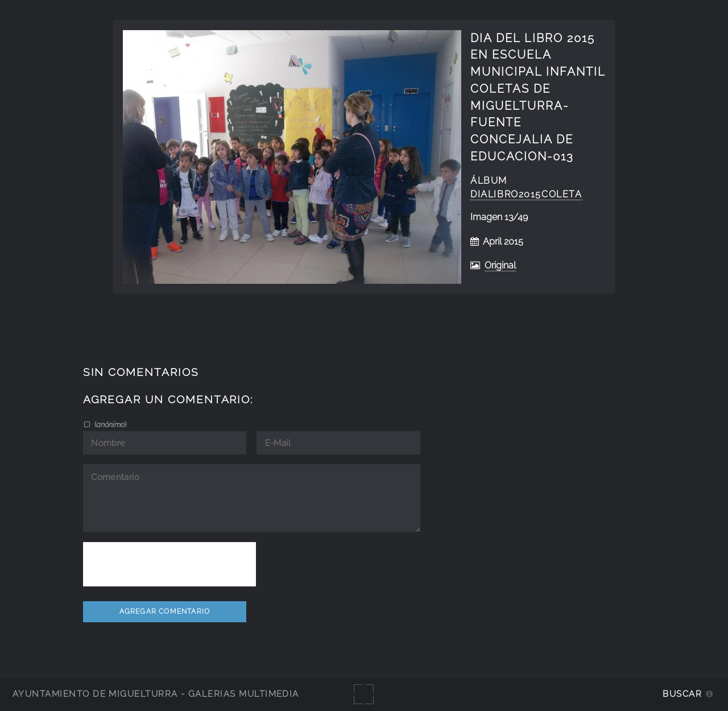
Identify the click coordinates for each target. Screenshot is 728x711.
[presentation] (169, 564)
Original (500, 265)
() (109, 424)
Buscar (682, 694)
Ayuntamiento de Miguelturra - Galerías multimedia (156, 694)
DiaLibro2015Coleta (526, 194)
